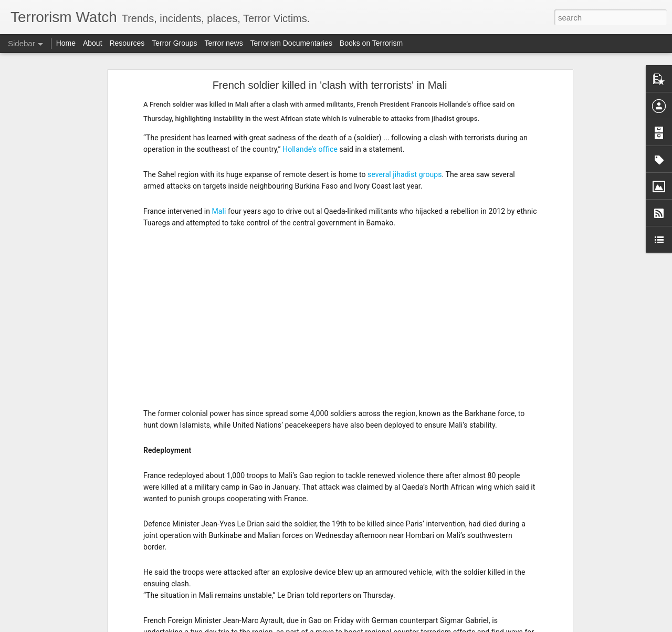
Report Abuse (400, 626)
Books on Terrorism (371, 43)
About (93, 43)
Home (66, 43)
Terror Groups (174, 43)
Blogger (369, 626)
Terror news (224, 43)
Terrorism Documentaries (291, 43)
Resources (127, 43)
